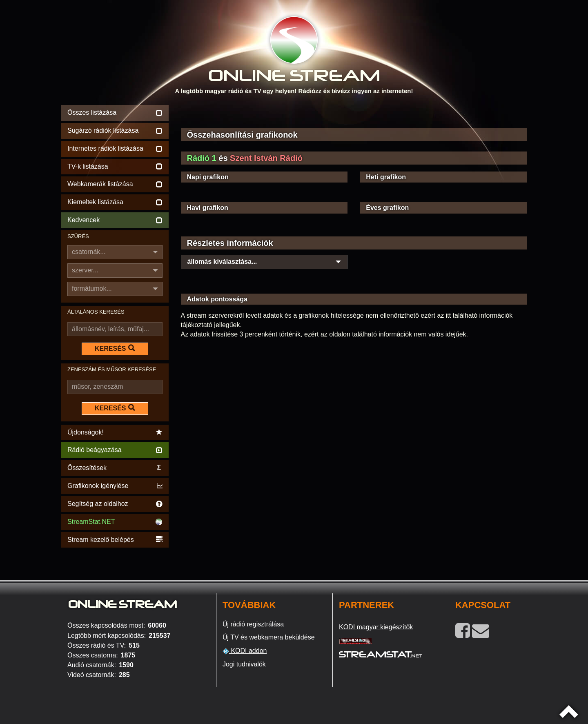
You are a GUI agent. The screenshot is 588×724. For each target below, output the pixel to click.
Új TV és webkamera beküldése (269, 637)
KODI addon (245, 651)
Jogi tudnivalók (244, 664)
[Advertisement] (354, 115)
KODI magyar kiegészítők (376, 627)
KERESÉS (115, 348)
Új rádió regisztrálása (253, 624)
